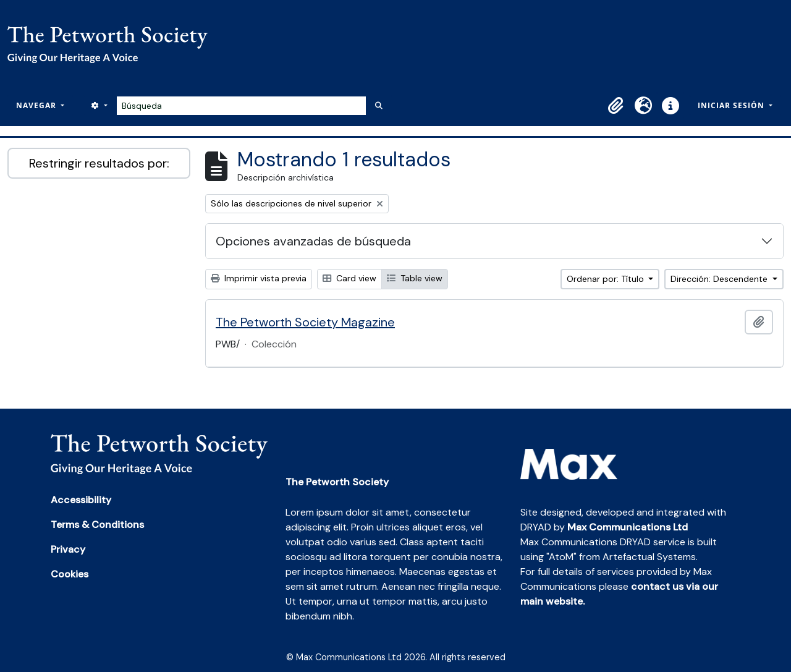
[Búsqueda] (241, 106)
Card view (349, 278)
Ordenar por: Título (607, 279)
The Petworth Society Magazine (305, 322)
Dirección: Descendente (720, 279)
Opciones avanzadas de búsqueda (313, 241)
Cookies (70, 574)
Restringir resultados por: (99, 163)
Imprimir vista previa (259, 278)
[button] (616, 106)
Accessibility (81, 500)
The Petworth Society (337, 482)
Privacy (68, 549)
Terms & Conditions (97, 525)
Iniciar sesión (732, 105)
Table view (415, 278)
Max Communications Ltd (628, 527)
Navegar (37, 105)
